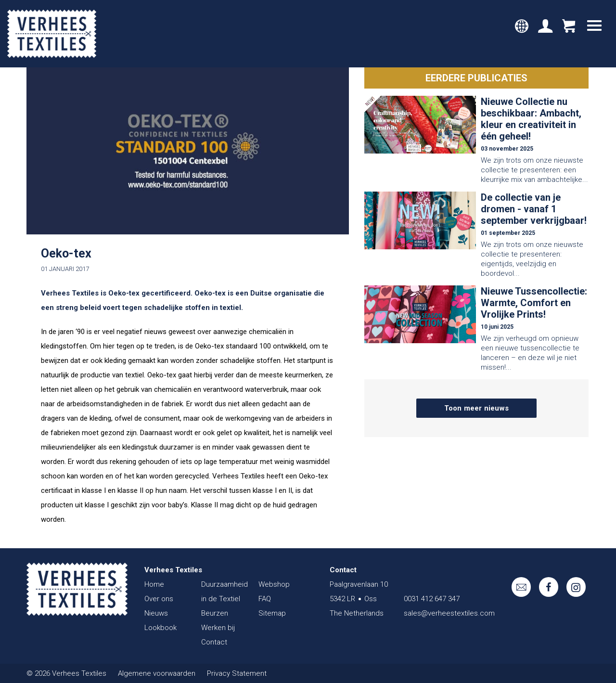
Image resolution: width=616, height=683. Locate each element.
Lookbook (160, 628)
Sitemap (272, 613)
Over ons (159, 599)
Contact (214, 642)
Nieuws (156, 613)
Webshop (274, 584)
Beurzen (215, 613)
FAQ (265, 599)
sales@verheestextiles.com (449, 613)
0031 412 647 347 (432, 599)
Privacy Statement (237, 673)
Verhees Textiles (52, 34)
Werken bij (218, 628)
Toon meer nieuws (476, 408)
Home (154, 584)
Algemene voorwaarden (157, 673)
